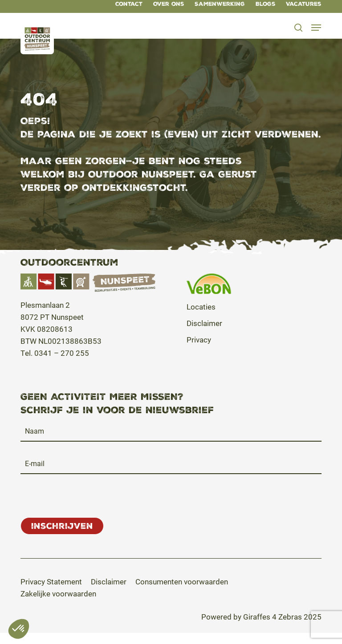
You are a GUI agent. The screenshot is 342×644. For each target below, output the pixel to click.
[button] (317, 28)
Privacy (199, 340)
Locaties (201, 307)
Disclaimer (204, 323)
